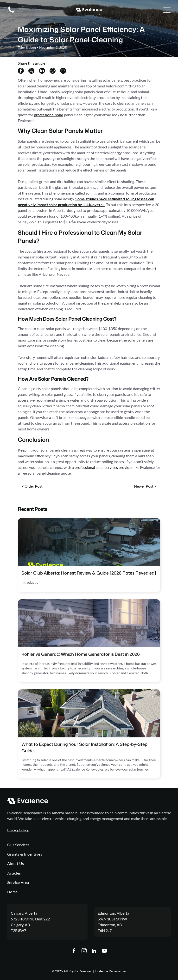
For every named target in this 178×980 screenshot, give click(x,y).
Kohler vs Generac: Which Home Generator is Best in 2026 (81, 654)
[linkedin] (94, 952)
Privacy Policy (18, 830)
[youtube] (104, 952)
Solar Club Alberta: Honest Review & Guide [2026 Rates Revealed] (89, 573)
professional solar (49, 115)
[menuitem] (89, 844)
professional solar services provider (104, 467)
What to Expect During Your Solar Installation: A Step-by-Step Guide (84, 747)
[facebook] (74, 952)
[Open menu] (167, 10)
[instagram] (84, 952)
